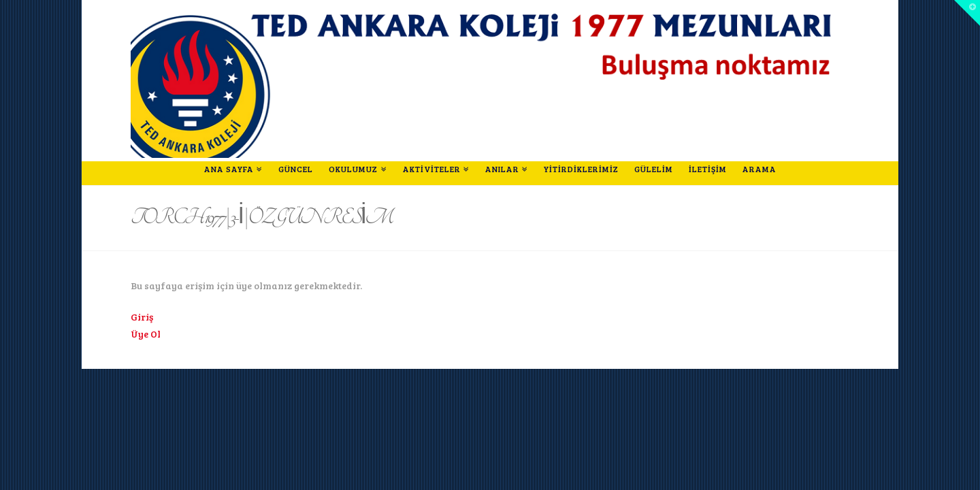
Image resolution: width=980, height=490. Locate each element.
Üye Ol (146, 334)
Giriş (142, 317)
